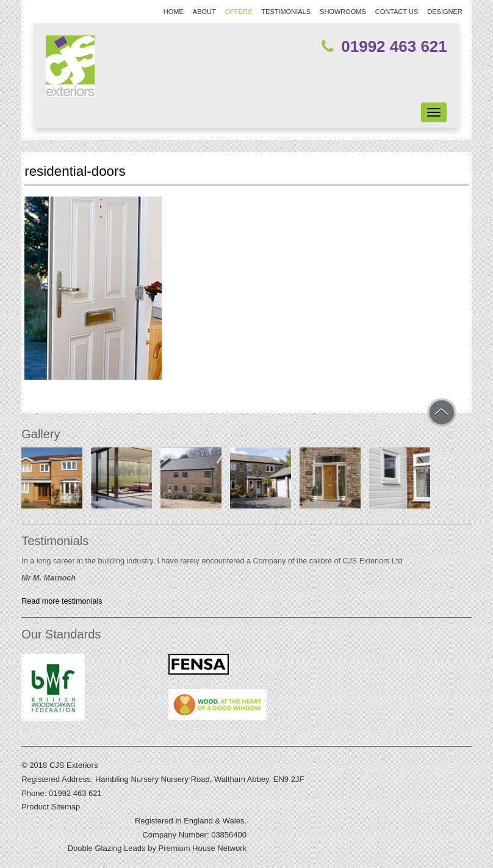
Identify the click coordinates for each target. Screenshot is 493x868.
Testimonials (286, 12)
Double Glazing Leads (107, 848)
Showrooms (343, 12)
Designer (444, 12)
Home (174, 12)
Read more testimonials (62, 601)
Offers (239, 12)
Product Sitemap (51, 807)
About (204, 12)
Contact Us (397, 12)
